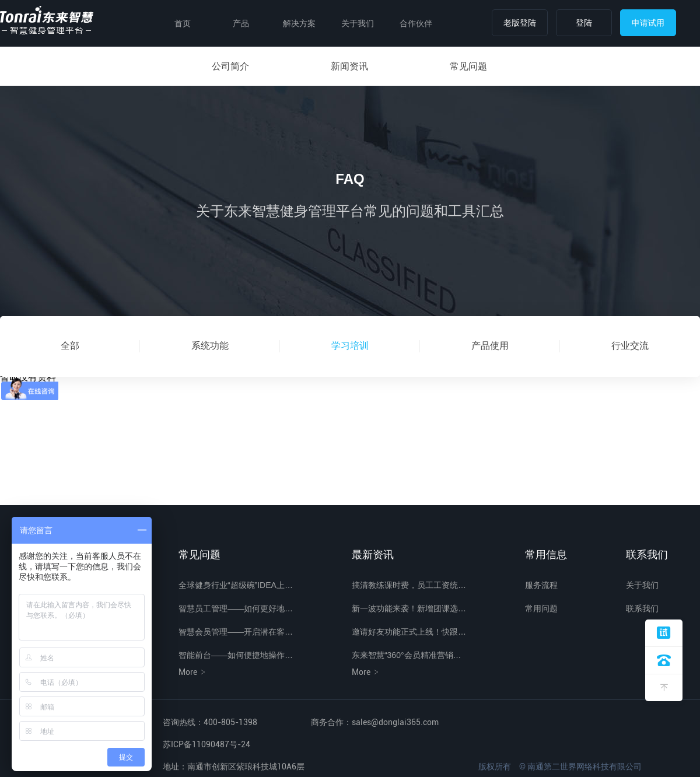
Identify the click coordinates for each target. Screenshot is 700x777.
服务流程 (541, 585)
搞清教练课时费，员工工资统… (409, 585)
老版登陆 (520, 23)
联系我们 (642, 608)
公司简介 (230, 66)
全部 (70, 346)
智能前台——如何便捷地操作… (236, 655)
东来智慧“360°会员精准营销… (407, 655)
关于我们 (358, 23)
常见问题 (468, 66)
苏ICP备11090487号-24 (206, 744)
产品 (241, 23)
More (193, 672)
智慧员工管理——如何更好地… (236, 608)
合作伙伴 (416, 23)
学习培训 (350, 346)
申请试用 (648, 23)
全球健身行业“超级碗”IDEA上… (236, 585)
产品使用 (490, 346)
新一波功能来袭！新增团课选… (409, 608)
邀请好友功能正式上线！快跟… (409, 632)
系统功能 (210, 346)
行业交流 (630, 346)
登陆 (584, 23)
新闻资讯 (349, 66)
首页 (183, 23)
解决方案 (299, 23)
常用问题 (541, 608)
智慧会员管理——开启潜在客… (236, 632)
